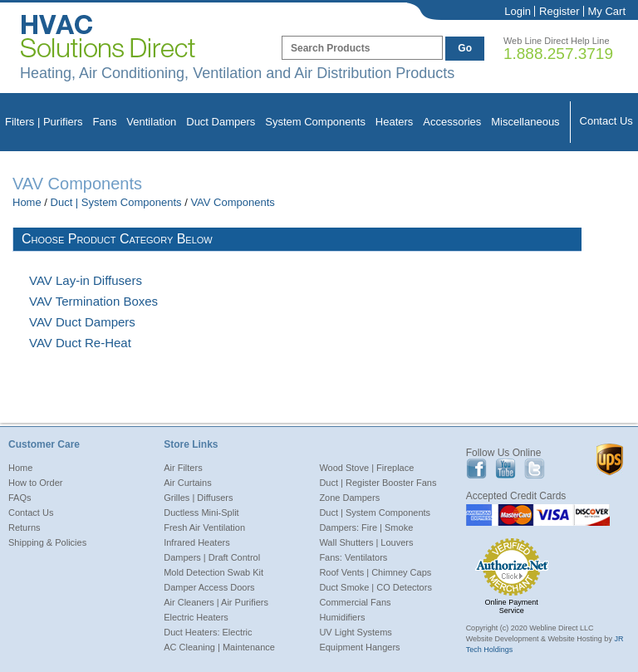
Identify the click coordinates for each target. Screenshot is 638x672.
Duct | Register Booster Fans (378, 483)
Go (465, 48)
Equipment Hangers (359, 647)
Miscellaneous (525, 122)
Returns (25, 527)
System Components (315, 122)
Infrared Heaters (196, 542)
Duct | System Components (116, 202)
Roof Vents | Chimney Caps (375, 572)
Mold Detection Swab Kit (213, 572)
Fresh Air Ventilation (204, 527)
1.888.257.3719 (558, 54)
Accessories (452, 122)
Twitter (535, 469)
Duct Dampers (221, 122)
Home (27, 202)
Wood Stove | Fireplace (366, 468)
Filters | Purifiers (44, 122)
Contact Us (606, 121)
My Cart (607, 11)
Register (559, 11)
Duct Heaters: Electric (208, 632)
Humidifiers (342, 617)
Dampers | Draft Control (212, 557)
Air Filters (183, 468)
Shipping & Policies (47, 542)
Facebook (476, 469)
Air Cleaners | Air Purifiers (216, 602)
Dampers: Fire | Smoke (366, 527)
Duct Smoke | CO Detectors (375, 587)
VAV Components (232, 202)
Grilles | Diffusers (198, 498)
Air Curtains (187, 483)
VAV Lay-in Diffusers (86, 280)
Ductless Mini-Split (201, 513)
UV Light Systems (355, 632)
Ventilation (151, 122)
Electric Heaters (196, 617)
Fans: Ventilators (353, 557)
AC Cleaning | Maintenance (219, 647)
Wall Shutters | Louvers (366, 542)
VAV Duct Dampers (82, 322)
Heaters (395, 122)
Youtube (505, 469)
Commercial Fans (355, 602)
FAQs (20, 498)
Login (518, 11)
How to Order (35, 483)
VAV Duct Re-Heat (80, 343)
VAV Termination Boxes (93, 301)
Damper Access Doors (209, 587)
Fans (105, 122)
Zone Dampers (349, 498)
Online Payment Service (512, 606)
